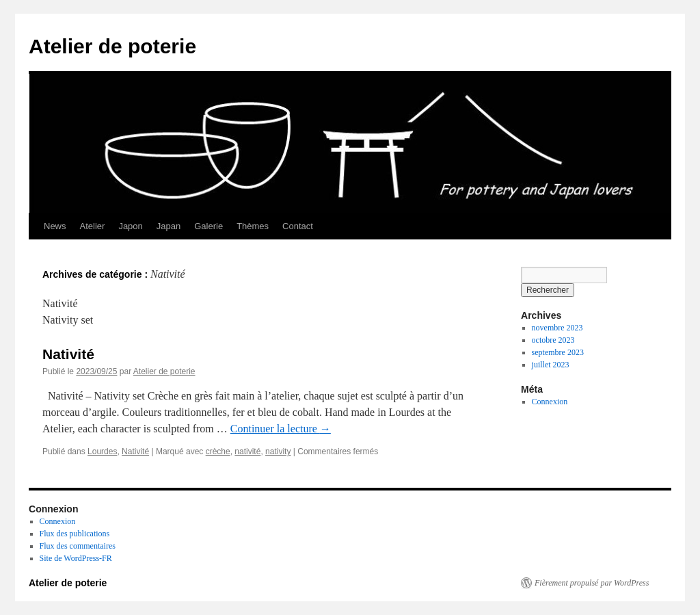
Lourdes (102, 452)
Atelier (93, 226)
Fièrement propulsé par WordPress (592, 583)
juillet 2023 (551, 365)
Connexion (550, 402)
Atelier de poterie (112, 46)
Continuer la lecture (281, 429)
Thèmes (253, 226)
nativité (247, 452)
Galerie (208, 226)
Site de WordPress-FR (76, 558)
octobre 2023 (553, 340)
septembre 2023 (558, 352)
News (55, 226)
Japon (130, 226)
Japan (169, 226)
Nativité (68, 354)
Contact (298, 226)
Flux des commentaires (78, 546)
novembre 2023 (557, 328)
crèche (218, 452)
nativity (278, 452)
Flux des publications (75, 534)
